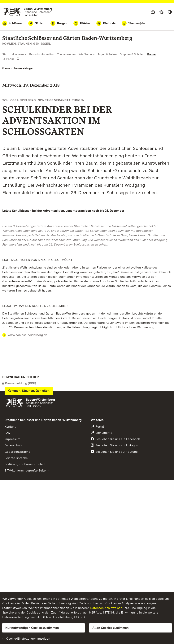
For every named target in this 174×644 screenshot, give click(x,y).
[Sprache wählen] (170, 12)
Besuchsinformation (42, 54)
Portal (8, 59)
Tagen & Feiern (107, 54)
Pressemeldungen (24, 68)
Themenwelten (66, 54)
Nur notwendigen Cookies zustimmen (32, 628)
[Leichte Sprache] (153, 12)
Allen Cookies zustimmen (111, 628)
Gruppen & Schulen (132, 54)
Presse (151, 54)
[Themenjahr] (134, 23)
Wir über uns (87, 54)
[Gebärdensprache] (161, 12)
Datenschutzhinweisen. (107, 608)
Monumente (19, 54)
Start (5, 54)
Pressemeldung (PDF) (20, 383)
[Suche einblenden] (18, 59)
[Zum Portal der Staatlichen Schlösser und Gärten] (27, 12)
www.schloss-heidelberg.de (28, 335)
